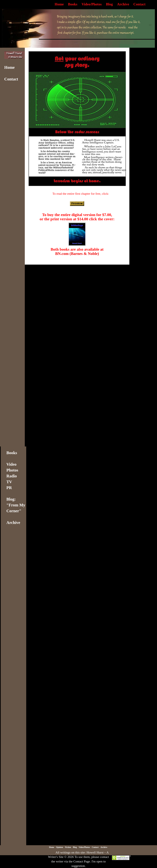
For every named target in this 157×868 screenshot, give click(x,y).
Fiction (68, 847)
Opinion (60, 847)
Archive (123, 4)
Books (73, 4)
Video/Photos (92, 4)
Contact (139, 4)
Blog (109, 4)
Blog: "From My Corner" (16, 505)
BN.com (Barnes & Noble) (77, 254)
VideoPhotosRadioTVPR (12, 476)
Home (59, 4)
